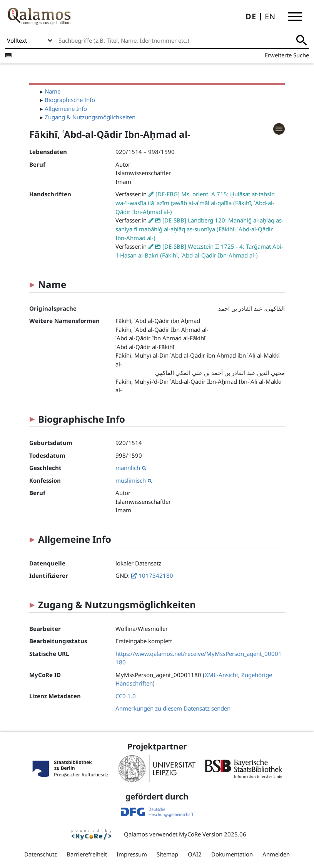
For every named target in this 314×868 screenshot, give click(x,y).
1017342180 (156, 575)
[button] (295, 17)
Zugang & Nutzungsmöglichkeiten (90, 117)
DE (251, 16)
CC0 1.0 (126, 696)
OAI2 (195, 854)
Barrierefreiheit (87, 854)
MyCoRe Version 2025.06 (213, 834)
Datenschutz (41, 854)
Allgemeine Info (66, 109)
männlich (131, 468)
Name (53, 91)
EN (270, 16)
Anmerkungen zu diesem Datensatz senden (173, 708)
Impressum (132, 854)
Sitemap (167, 854)
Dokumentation (232, 854)
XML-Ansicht (221, 675)
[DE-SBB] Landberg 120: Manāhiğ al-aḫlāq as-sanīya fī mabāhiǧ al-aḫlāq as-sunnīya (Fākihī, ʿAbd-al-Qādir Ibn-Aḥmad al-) (200, 229)
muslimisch (134, 480)
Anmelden (276, 854)
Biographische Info (70, 100)
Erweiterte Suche (287, 55)
